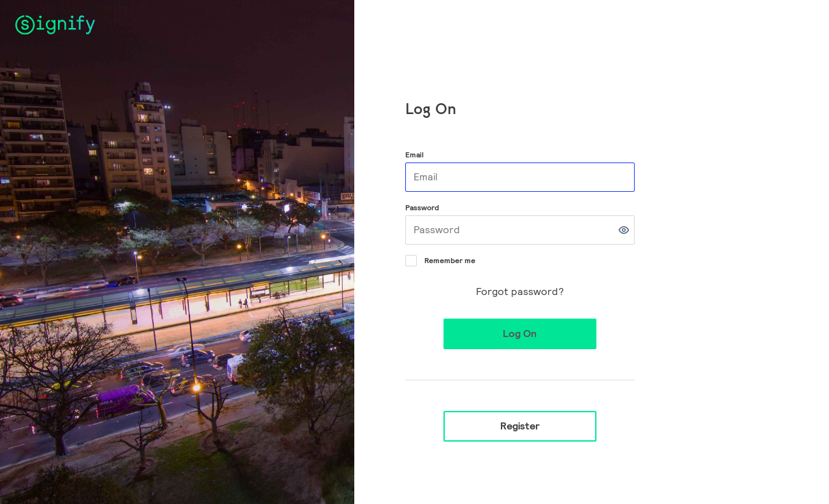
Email (414, 155)
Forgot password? (520, 292)
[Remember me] (410, 259)
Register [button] (520, 426)
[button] (624, 230)
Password (422, 207)
